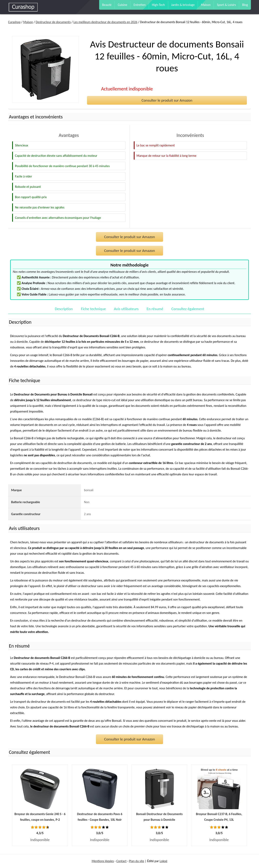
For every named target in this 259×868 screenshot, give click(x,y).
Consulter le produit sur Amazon (167, 100)
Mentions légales (103, 861)
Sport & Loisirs (226, 5)
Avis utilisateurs (126, 309)
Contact (121, 861)
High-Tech (158, 5)
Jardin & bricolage (183, 5)
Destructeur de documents (53, 22)
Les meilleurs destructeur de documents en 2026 (105, 22)
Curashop (14, 22)
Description (64, 309)
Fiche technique (93, 309)
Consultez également (188, 309)
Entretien (140, 5)
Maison (206, 5)
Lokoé (163, 861)
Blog (245, 5)
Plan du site (136, 861)
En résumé (155, 309)
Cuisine (123, 5)
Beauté (107, 5)
